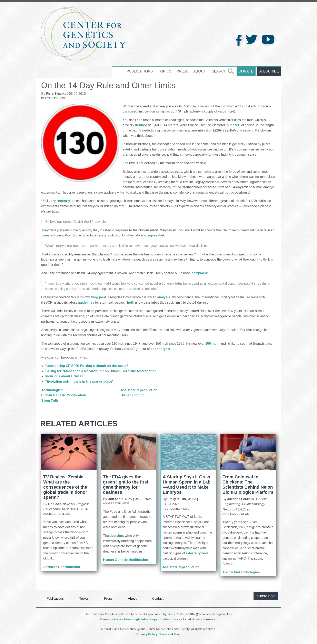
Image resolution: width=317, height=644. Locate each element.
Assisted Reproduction (139, 390)
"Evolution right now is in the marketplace (79, 382)
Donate (246, 71)
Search (220, 71)
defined (141, 125)
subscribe (266, 596)
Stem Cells (50, 401)
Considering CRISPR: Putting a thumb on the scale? (87, 366)
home (118, 71)
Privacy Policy (147, 634)
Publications (140, 71)
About (200, 71)
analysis (164, 297)
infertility (193, 553)
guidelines (86, 303)
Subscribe (269, 71)
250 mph (212, 344)
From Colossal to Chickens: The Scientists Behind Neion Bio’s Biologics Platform (248, 485)
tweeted (48, 235)
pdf (131, 303)
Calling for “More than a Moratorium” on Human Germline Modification (101, 371)
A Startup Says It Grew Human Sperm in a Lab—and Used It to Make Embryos (187, 485)
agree (153, 235)
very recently (59, 201)
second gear (161, 349)
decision (116, 536)
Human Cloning (133, 395)
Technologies (52, 390)
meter (235, 125)
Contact (158, 599)
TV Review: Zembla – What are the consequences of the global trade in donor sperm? (65, 487)
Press (183, 71)
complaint (199, 273)
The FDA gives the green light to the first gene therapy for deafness (126, 485)
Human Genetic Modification (64, 395)
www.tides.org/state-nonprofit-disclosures (149, 619)
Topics (165, 71)
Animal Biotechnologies (241, 572)
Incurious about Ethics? (64, 376)
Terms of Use (170, 634)
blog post (99, 297)
